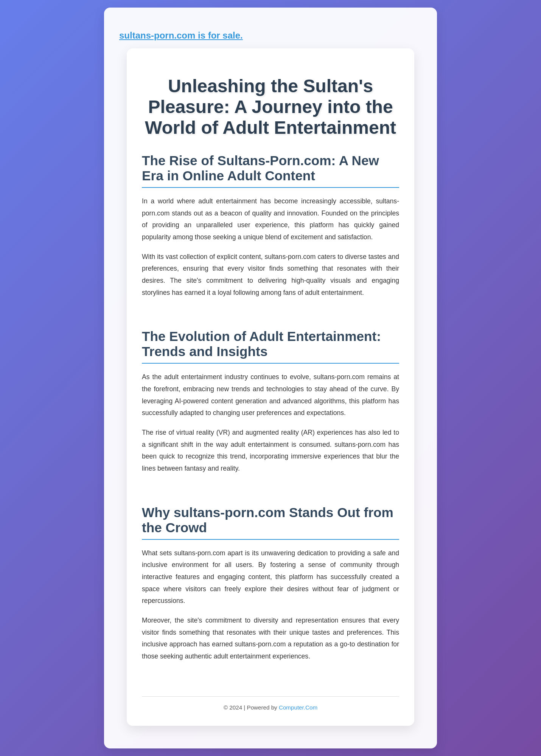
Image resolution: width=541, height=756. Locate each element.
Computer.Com (298, 707)
